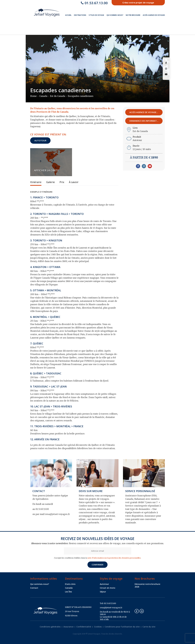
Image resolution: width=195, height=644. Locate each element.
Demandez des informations (146, 121)
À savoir (74, 182)
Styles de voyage (96, 15)
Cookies (98, 627)
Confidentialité (84, 627)
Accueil (68, 15)
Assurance (68, 627)
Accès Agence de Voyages (154, 15)
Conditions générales (50, 627)
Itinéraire (36, 182)
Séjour (103, 592)
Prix (62, 182)
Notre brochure (133, 15)
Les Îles (68, 592)
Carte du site (149, 627)
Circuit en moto (108, 588)
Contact (34, 588)
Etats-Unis (70, 584)
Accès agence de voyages (145, 112)
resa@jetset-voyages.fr (111, 608)
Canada (69, 588)
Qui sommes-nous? (115, 15)
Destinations (80, 15)
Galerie (50, 182)
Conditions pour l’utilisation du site (122, 627)
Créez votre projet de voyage (138, 3)
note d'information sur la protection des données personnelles (114, 558)
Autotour (40, 140)
